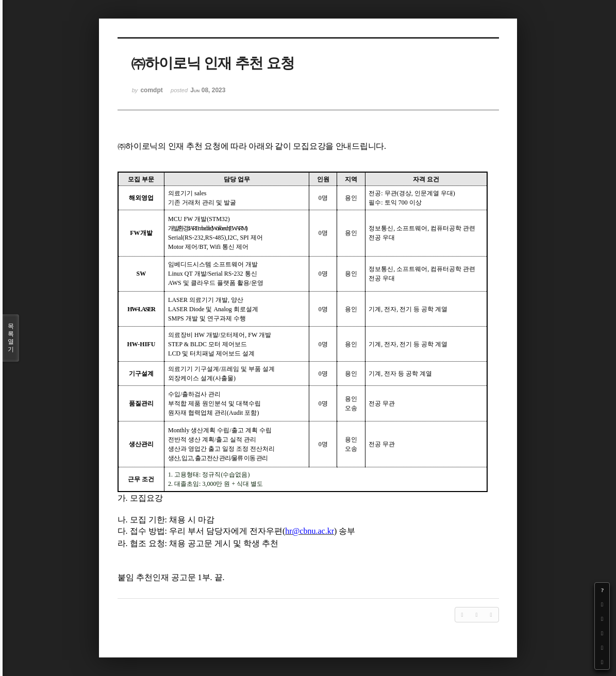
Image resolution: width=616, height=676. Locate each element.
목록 (11, 338)
